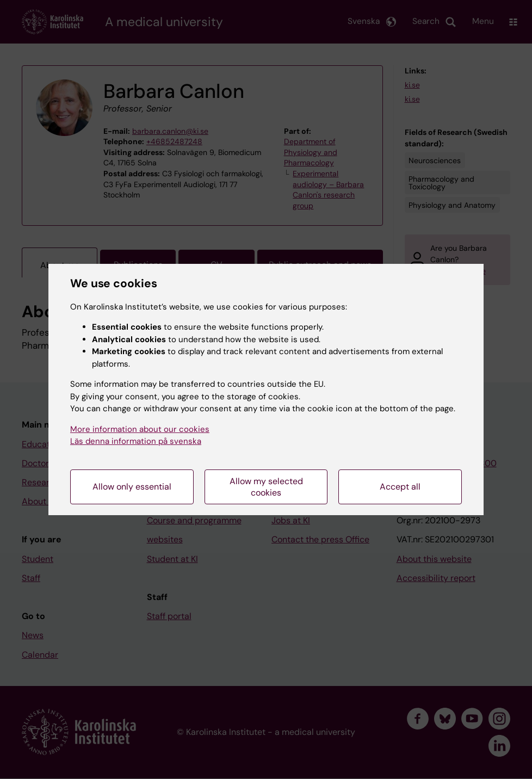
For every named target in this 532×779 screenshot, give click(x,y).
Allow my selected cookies (266, 487)
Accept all (400, 487)
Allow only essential (132, 487)
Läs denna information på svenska (136, 441)
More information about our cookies (140, 429)
